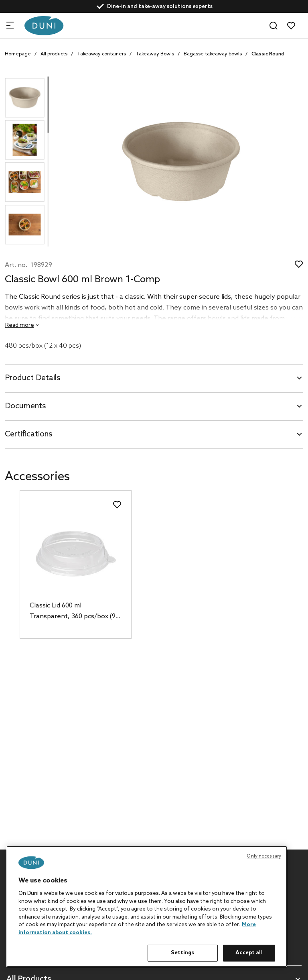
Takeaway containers (101, 54)
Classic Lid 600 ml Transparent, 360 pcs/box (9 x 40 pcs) (75, 612)
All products (54, 54)
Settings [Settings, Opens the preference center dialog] (182, 953)
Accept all (249, 953)
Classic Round (268, 54)
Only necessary (264, 856)
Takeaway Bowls (155, 54)
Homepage (18, 54)
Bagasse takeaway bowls (213, 54)
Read (20, 325)
